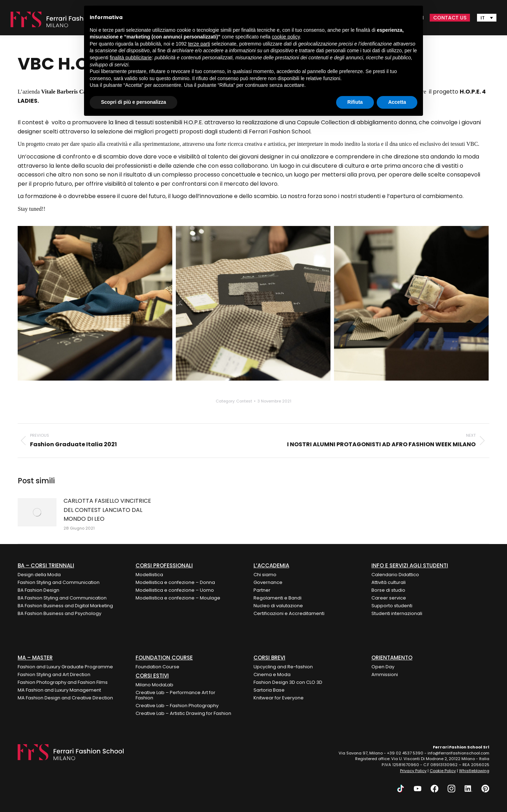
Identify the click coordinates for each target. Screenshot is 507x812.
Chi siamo (265, 575)
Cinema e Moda (272, 674)
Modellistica (149, 575)
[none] (487, 18)
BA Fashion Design (38, 590)
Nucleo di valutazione (278, 606)
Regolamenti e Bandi (278, 598)
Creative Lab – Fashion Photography (177, 706)
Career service (389, 598)
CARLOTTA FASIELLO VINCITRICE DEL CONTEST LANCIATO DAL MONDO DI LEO (107, 510)
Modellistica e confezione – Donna (175, 582)
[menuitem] (487, 18)
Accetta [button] (397, 102)
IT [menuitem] (483, 18)
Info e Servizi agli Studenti (410, 565)
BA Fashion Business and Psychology (59, 613)
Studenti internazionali (397, 613)
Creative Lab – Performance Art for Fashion (175, 695)
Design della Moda (39, 575)
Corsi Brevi (269, 658)
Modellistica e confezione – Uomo (175, 590)
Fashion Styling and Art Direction (54, 674)
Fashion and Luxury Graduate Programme (65, 667)
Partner (262, 590)
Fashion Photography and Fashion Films (63, 682)
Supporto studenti (392, 606)
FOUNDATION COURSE (164, 658)
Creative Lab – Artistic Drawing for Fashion (183, 713)
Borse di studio (388, 590)
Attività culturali (389, 582)
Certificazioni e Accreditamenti (289, 613)
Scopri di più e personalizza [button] (133, 102)
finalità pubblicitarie (131, 58)
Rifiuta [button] (355, 102)
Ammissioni (385, 674)
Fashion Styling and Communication (59, 582)
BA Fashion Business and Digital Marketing (65, 606)
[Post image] (37, 512)
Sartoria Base (269, 690)
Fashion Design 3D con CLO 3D (288, 682)
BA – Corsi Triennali (46, 565)
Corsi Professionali (164, 565)
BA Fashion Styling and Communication (62, 598)
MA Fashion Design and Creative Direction (65, 698)
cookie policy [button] (286, 37)
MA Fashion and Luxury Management (59, 690)
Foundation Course (157, 667)
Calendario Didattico (395, 575)
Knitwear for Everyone (279, 698)
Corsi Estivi (152, 676)
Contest (244, 401)
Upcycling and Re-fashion (283, 667)
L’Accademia (271, 565)
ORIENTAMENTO (392, 658)
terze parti (199, 44)
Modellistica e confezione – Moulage (178, 598)
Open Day (383, 667)
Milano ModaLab (154, 685)
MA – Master (35, 658)
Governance (268, 582)
